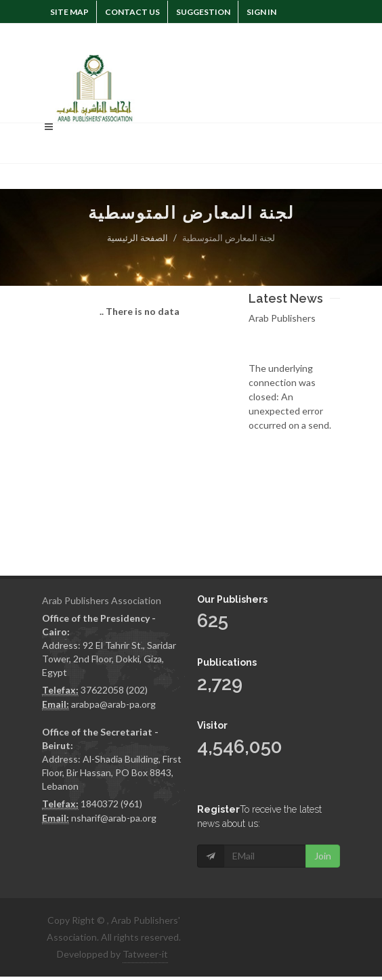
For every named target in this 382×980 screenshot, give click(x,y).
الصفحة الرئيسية (137, 238)
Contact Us (132, 12)
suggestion (203, 12)
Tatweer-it (145, 954)
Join (323, 856)
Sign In (261, 12)
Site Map (69, 12)
